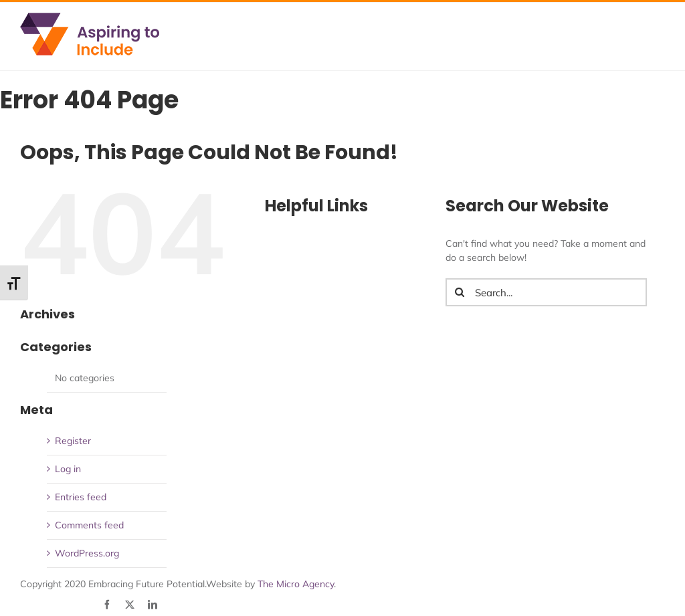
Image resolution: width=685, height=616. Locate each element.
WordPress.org (87, 553)
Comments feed (89, 525)
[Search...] (546, 292)
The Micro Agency (296, 584)
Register (73, 441)
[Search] (460, 292)
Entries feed (81, 497)
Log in (68, 469)
